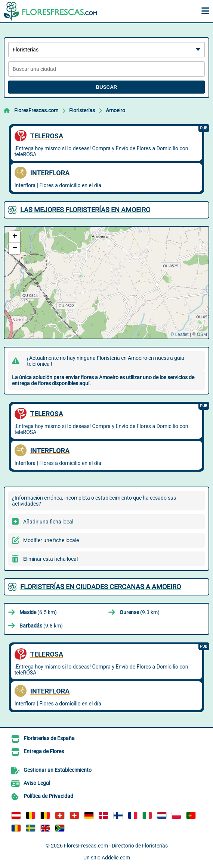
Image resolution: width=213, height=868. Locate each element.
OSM (202, 334)
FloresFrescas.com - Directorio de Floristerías (116, 846)
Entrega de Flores (44, 751)
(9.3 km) (140, 612)
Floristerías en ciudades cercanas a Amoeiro (101, 587)
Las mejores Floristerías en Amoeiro (85, 210)
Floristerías (82, 110)
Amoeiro (115, 110)
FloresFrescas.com (36, 110)
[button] (15, 237)
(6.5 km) (38, 612)
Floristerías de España (49, 738)
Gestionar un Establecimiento (58, 770)
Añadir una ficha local (48, 522)
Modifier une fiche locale (51, 540)
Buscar (106, 87)
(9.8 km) (41, 626)
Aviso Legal (37, 783)
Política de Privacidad (48, 796)
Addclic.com (116, 858)
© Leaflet (179, 334)
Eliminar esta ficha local (50, 559)
